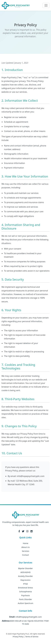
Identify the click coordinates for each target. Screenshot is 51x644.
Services (26, 551)
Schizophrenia (25, 591)
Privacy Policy (18, 637)
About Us (25, 547)
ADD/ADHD (25, 572)
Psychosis (25, 595)
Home (25, 543)
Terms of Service (32, 637)
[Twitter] (23, 531)
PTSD (25, 584)
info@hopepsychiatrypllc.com (29, 617)
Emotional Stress (25, 588)
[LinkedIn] (31, 531)
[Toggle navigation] (46, 5)
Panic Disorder (26, 599)
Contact (25, 555)
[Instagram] (27, 531)
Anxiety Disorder (25, 576)
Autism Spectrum (25, 603)
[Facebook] (19, 531)
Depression (25, 580)
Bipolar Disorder (25, 568)
